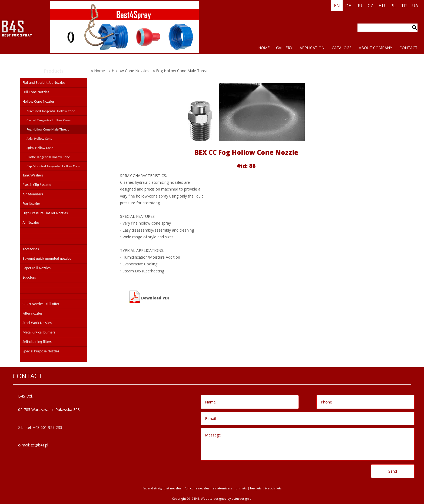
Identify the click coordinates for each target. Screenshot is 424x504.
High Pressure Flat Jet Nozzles (45, 213)
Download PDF (149, 297)
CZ (370, 6)
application (312, 48)
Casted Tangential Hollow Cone (49, 120)
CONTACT (408, 48)
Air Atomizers (33, 194)
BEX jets (256, 488)
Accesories (31, 249)
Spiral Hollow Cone (40, 148)
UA (415, 6)
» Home (98, 71)
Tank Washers (33, 175)
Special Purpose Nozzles (41, 351)
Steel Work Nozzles (37, 323)
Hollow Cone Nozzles (38, 101)
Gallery (284, 48)
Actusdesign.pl (242, 498)
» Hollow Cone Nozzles (129, 71)
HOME (264, 48)
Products (54, 71)
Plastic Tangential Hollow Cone (48, 157)
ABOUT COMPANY (375, 48)
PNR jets (241, 488)
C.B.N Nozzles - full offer (41, 304)
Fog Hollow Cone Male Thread (48, 129)
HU (382, 6)
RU (359, 6)
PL (393, 6)
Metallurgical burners (39, 332)
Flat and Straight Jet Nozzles (44, 83)
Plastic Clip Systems (37, 185)
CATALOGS (342, 48)
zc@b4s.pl (39, 445)
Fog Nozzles (31, 204)
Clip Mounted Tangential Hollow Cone (53, 166)
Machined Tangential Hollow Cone (51, 111)
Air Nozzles (31, 223)
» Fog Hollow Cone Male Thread (181, 71)
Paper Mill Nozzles (37, 268)
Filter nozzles (32, 313)
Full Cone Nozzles (36, 92)
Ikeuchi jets (273, 488)
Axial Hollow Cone (39, 138)
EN (337, 6)
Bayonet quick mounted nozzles (47, 258)
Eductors (29, 277)
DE (348, 6)
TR (404, 6)
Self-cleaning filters (37, 342)
